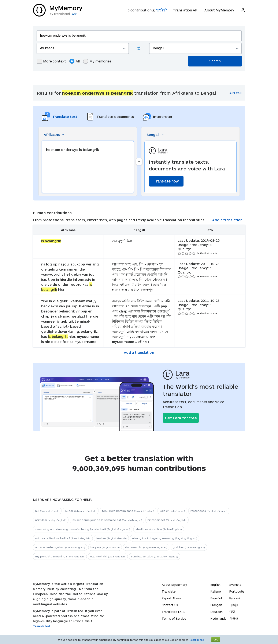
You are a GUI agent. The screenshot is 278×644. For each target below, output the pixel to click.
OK (216, 640)
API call (235, 93)
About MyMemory (219, 10)
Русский (235, 598)
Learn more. (197, 640)
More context (51, 61)
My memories (97, 61)
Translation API (186, 10)
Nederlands (218, 618)
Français (216, 605)
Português (237, 591)
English (216, 585)
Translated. (42, 626)
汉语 (232, 612)
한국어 (234, 618)
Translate (169, 591)
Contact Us (170, 605)
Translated (173, 612)
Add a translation (227, 220)
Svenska (235, 585)
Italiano (216, 591)
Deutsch (217, 612)
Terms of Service (174, 618)
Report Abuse (172, 598)
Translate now (166, 181)
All (75, 61)
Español (216, 598)
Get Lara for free (181, 418)
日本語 (234, 605)
